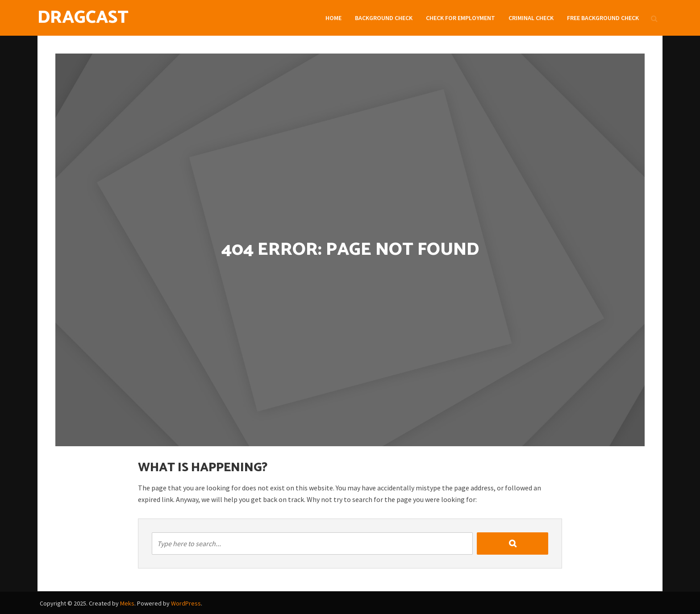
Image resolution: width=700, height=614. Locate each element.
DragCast (83, 18)
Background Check (384, 18)
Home (333, 18)
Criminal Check (531, 18)
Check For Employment (460, 18)
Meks (127, 603)
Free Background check (603, 18)
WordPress (186, 603)
